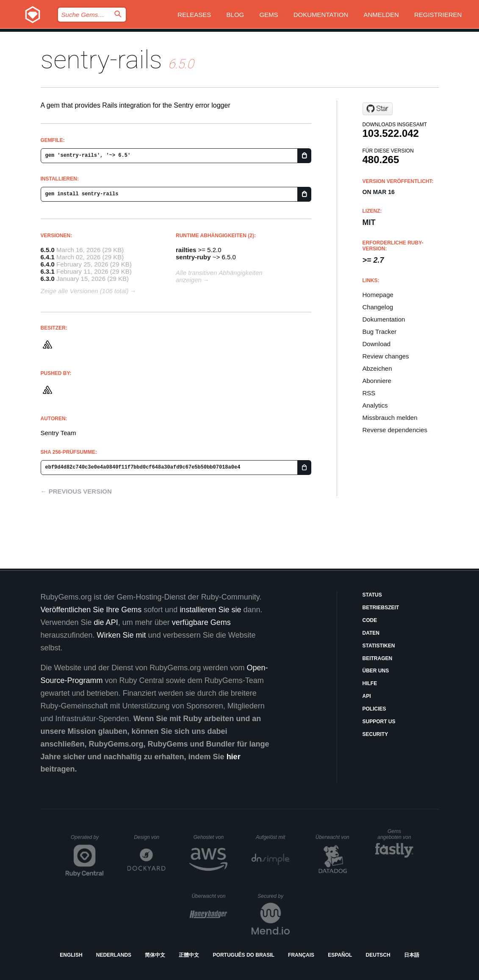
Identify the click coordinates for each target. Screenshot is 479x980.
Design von (150, 837)
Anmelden (381, 15)
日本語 (412, 955)
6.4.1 (48, 257)
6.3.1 (48, 271)
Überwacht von (334, 837)
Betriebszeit (381, 608)
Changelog (378, 307)
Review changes (386, 356)
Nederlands (114, 955)
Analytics (375, 405)
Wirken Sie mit (122, 635)
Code (370, 620)
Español (340, 955)
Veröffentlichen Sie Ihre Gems (91, 610)
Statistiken (379, 646)
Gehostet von (211, 837)
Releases (194, 15)
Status (372, 595)
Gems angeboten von (395, 834)
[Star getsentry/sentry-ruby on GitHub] (378, 109)
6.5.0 (48, 250)
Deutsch (378, 955)
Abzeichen (377, 368)
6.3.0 (48, 279)
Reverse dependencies (395, 430)
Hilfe (370, 683)
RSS (369, 393)
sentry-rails (101, 60)
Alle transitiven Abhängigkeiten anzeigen (219, 276)
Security (375, 734)
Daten (371, 633)
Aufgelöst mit (273, 837)
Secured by (273, 896)
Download (377, 344)
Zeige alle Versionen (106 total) (85, 291)
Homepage (378, 295)
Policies (374, 709)
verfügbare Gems (201, 622)
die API (106, 622)
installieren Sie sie (210, 610)
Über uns (376, 671)
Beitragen (378, 658)
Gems (269, 15)
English (71, 955)
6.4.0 (48, 264)
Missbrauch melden (390, 418)
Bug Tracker (380, 332)
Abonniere (377, 381)
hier (234, 757)
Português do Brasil (244, 955)
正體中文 (189, 955)
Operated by (87, 840)
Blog (235, 15)
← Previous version (76, 491)
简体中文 (155, 955)
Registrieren (438, 15)
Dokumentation (321, 15)
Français (301, 955)
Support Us (379, 722)
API (367, 696)
